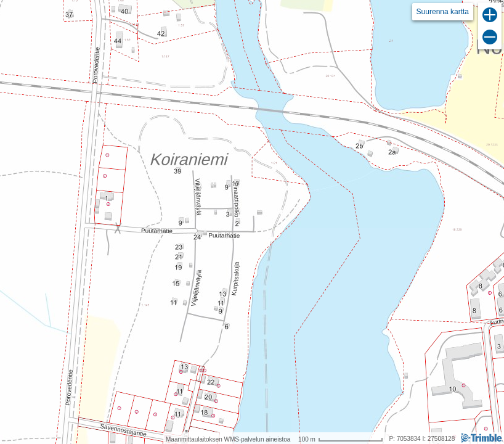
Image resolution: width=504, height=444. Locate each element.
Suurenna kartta (443, 12)
